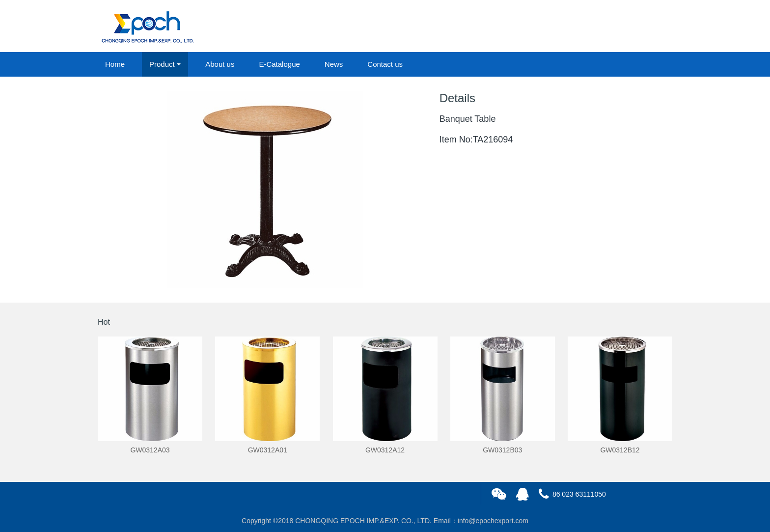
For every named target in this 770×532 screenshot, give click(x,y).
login (605, 27)
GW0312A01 (268, 450)
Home (115, 64)
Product (162, 64)
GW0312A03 (150, 450)
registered (650, 27)
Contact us (385, 64)
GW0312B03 (502, 450)
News (334, 64)
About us (220, 64)
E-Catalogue (279, 64)
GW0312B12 (620, 450)
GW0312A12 (385, 450)
